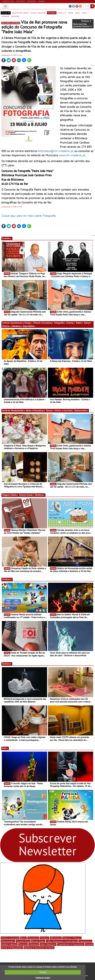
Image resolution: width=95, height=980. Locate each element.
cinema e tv (62, 13)
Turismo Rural (27, 495)
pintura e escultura (38, 13)
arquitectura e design (20, 13)
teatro (71, 13)
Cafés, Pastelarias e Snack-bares (62, 941)
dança (78, 13)
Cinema (71, 323)
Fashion (7, 664)
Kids (5, 748)
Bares (23, 938)
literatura (5, 16)
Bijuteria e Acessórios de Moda (39, 948)
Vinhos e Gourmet (64, 410)
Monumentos (8, 941)
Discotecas (33, 938)
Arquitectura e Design (21, 323)
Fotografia (60, 323)
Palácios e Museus (72, 938)
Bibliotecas (56, 938)
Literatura (17, 326)
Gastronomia (81, 410)
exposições (15, 16)
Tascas (50, 410)
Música (6, 326)
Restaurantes (18, 410)
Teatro (79, 323)
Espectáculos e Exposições (71, 944)
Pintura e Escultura (43, 323)
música (84, 13)
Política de (43, 978)
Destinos (40, 495)
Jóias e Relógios (48, 944)
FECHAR (43, 972)
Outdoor (7, 579)
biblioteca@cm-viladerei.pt (56, 151)
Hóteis (14, 495)
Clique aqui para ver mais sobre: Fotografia (29, 216)
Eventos (7, 238)
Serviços (23, 944)
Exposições (29, 326)
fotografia (52, 13)
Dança (88, 323)
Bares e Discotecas (36, 410)
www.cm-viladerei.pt (72, 155)
